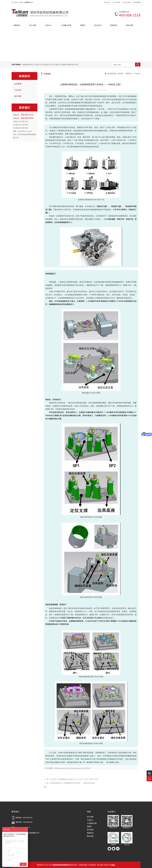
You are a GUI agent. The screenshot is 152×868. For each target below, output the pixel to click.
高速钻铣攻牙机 (28, 64)
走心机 (76, 64)
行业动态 (137, 73)
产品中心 (90, 820)
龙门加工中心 (57, 64)
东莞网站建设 (83, 865)
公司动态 (117, 2)
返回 (45, 787)
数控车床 (70, 64)
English (108, 2)
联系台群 (90, 836)
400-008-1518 (130, 15)
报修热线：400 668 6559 (22, 822)
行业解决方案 (92, 823)
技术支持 (90, 830)
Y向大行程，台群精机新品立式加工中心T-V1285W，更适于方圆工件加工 (74, 779)
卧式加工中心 (48, 64)
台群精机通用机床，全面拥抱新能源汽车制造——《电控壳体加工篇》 (73, 783)
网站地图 (138, 2)
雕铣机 (64, 64)
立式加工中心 (38, 64)
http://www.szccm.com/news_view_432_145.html (72, 768)
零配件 (89, 826)
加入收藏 (128, 2)
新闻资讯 (129, 73)
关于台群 (90, 817)
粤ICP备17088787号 (104, 865)
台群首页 (120, 73)
